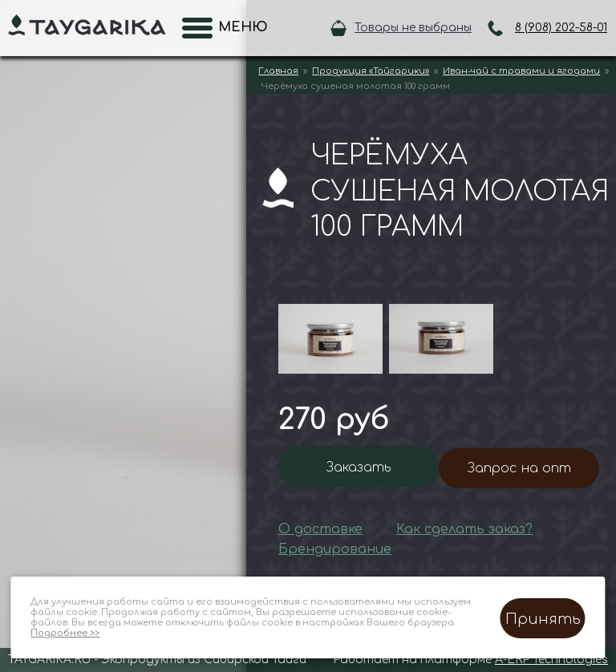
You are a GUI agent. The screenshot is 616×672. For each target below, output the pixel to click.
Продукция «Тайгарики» (371, 71)
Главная (278, 71)
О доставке (320, 529)
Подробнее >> (65, 633)
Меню (238, 27)
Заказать (359, 468)
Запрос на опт (519, 468)
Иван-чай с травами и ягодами (521, 71)
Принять (543, 619)
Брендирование (335, 549)
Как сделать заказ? (464, 529)
